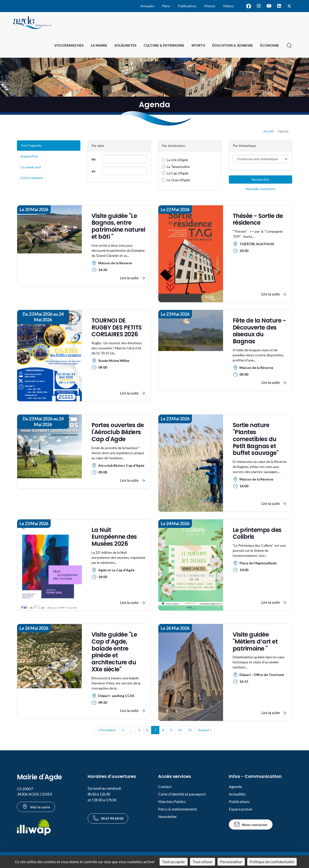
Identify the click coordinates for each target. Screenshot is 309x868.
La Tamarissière (176, 167)
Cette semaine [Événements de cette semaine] (32, 178)
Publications (187, 6)
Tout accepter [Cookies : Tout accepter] (174, 862)
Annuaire (147, 6)
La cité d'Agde (175, 160)
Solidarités (125, 45)
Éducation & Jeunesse (233, 45)
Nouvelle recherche (260, 189)
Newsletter (168, 816)
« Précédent (107, 730)
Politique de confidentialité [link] (272, 862)
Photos (210, 6)
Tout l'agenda (31, 145)
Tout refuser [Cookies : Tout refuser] (203, 862)
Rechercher (260, 179)
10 (180, 730)
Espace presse (241, 809)
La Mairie (99, 45)
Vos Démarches (69, 45)
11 (190, 730)
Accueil (268, 131)
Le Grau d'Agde (176, 180)
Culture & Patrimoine (164, 45)
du (94, 159)
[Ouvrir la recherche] (289, 45)
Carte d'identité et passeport (182, 794)
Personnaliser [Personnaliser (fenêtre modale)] (231, 862)
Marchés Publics (172, 801)
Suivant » (205, 730)
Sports (198, 45)
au (93, 171)
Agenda (235, 786)
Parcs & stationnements (178, 809)
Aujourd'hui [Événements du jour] (29, 156)
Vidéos (228, 6)
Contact (165, 786)
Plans (166, 6)
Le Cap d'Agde (175, 173)
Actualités (237, 794)
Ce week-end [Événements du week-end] (31, 167)
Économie (270, 45)
